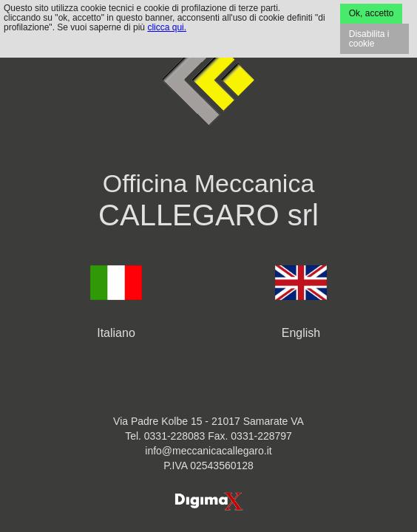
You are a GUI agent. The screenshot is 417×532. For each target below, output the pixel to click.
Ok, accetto (372, 13)
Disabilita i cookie (369, 39)
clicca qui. (167, 27)
